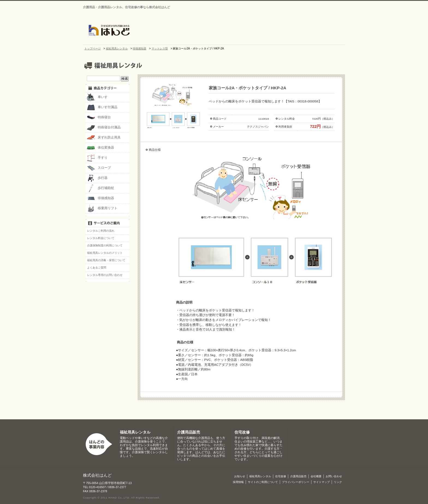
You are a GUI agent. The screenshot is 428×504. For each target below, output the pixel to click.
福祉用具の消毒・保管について (106, 260)
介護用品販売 (301, 31)
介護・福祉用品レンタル (246, 31)
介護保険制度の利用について (105, 245)
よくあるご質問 (97, 268)
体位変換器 (100, 148)
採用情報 (238, 482)
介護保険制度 (330, 31)
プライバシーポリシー (296, 482)
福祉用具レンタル (135, 432)
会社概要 (219, 31)
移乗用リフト (102, 208)
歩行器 (97, 178)
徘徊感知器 (100, 198)
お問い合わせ (295, 3)
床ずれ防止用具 (104, 138)
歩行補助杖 (100, 188)
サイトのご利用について (263, 482)
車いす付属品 (102, 107)
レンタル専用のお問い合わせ (105, 275)
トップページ (169, 31)
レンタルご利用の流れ (101, 231)
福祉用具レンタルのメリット (105, 253)
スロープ (99, 168)
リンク (338, 482)
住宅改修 (274, 31)
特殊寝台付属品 (104, 128)
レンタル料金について (101, 238)
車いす (97, 97)
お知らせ (192, 31)
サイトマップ (326, 3)
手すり (97, 158)
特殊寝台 (99, 117)
